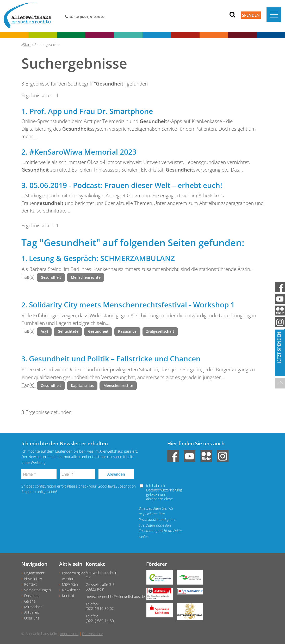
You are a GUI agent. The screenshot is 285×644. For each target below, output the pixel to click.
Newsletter (33, 579)
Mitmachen (33, 607)
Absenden (116, 474)
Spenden (251, 15)
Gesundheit (51, 277)
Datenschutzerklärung (164, 490)
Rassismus (127, 331)
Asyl (44, 331)
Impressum (69, 634)
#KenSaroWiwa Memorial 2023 (83, 152)
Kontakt (30, 584)
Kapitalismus (82, 385)
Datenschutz (92, 634)
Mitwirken (70, 584)
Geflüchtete (68, 331)
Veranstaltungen (38, 590)
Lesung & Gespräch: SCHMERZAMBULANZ (102, 258)
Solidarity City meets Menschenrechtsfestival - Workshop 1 (132, 305)
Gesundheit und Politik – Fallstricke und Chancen (115, 359)
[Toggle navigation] (274, 14)
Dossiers (31, 596)
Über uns (32, 618)
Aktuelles (32, 612)
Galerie (30, 601)
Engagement (34, 573)
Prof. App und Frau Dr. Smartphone (91, 111)
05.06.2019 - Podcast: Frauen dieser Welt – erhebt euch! (126, 185)
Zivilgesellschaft (160, 331)
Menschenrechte (86, 277)
